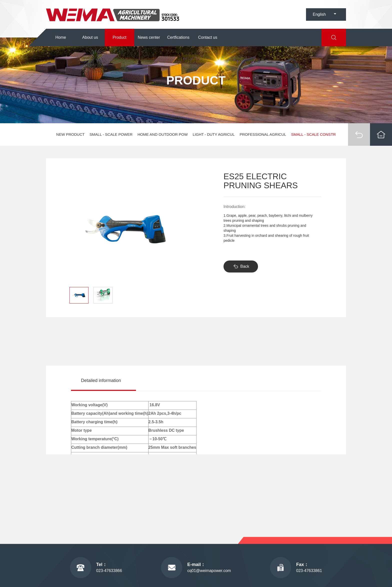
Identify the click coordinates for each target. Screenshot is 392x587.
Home (61, 37)
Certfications (178, 37)
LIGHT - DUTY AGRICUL (214, 134)
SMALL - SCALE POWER (111, 134)
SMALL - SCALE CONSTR (313, 134)
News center (149, 37)
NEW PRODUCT (70, 134)
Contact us (208, 37)
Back (245, 266)
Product (119, 37)
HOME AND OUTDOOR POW (163, 134)
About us (90, 37)
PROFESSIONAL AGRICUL (263, 134)
